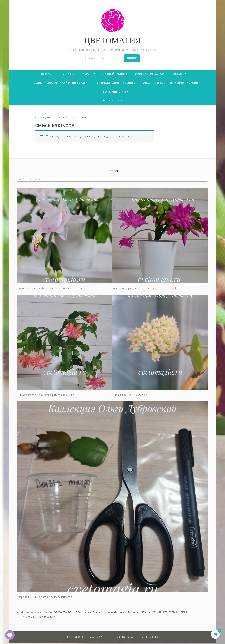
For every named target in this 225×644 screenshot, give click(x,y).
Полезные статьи (116, 92)
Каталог (47, 74)
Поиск (132, 58)
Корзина (89, 74)
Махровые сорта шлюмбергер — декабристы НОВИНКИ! (146, 288)
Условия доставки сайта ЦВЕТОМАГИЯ (62, 83)
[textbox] (112, 180)
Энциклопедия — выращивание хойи (171, 83)
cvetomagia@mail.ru (37, 613)
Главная (40, 118)
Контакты (68, 74)
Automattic (151, 638)
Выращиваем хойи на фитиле (130, 395)
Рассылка (179, 74)
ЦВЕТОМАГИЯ (112, 42)
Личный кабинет (115, 74)
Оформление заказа (150, 74)
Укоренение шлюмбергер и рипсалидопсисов (44, 597)
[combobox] (112, 180)
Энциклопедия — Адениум (116, 83)
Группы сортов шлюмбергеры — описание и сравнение (50, 288)
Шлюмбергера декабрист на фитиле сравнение (46, 395)
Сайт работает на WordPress (87, 638)
